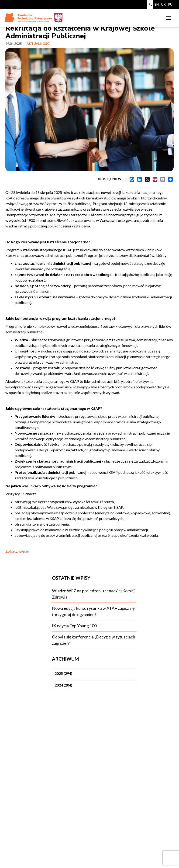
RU (170, 4)
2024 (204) (63, 685)
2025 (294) (63, 673)
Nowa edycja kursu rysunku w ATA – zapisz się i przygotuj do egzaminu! (93, 611)
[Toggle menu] (169, 18)
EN (157, 4)
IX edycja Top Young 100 (74, 626)
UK (163, 4)
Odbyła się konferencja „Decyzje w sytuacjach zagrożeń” (94, 640)
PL (150, 4)
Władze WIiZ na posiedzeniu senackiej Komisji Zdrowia (94, 594)
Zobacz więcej (17, 551)
